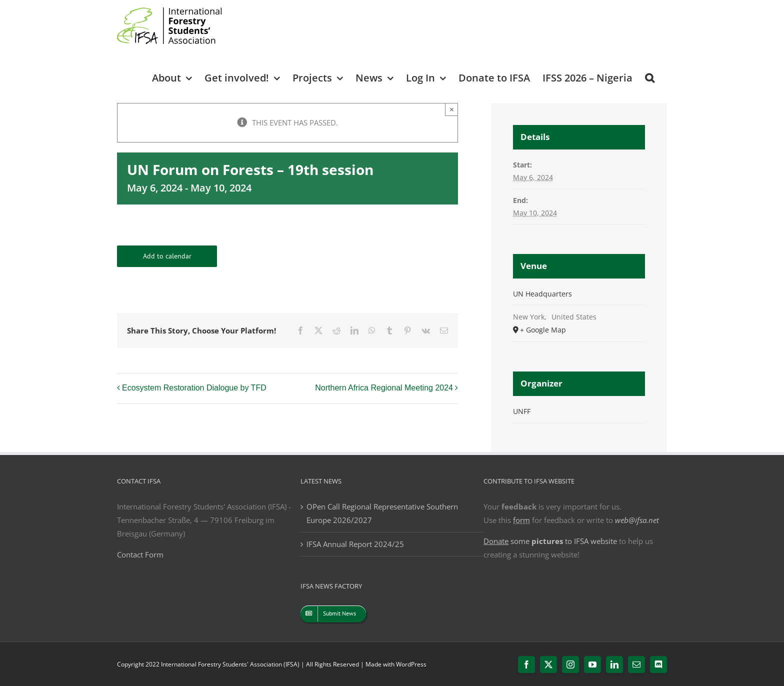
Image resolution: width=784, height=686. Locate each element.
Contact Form (140, 554)
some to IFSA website (550, 541)
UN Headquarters (542, 294)
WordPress (411, 664)
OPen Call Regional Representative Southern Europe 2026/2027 (382, 513)
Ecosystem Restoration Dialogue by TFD (194, 388)
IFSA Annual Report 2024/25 (355, 544)
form (521, 520)
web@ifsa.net (637, 520)
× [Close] (452, 109)
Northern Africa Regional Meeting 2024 (384, 388)
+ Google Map (543, 330)
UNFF (522, 411)
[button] (650, 77)
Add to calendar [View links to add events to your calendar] (167, 256)
